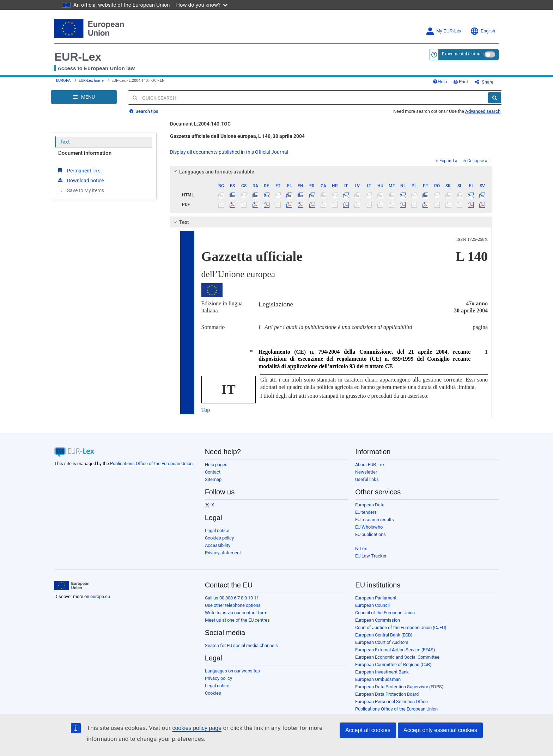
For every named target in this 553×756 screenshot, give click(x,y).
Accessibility (218, 545)
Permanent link (78, 170)
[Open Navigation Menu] (84, 97)
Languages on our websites (232, 671)
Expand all (448, 161)
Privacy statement (223, 553)
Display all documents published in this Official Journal (229, 152)
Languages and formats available (213, 172)
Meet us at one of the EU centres (237, 620)
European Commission (378, 620)
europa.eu (100, 596)
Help (440, 82)
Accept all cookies (368, 730)
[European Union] (72, 586)
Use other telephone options (233, 605)
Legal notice (217, 531)
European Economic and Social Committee (397, 657)
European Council (372, 605)
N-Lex (361, 548)
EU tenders (366, 512)
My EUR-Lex (443, 31)
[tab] (331, 172)
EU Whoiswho (369, 527)
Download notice (80, 180)
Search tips (144, 111)
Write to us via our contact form (236, 613)
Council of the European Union (385, 613)
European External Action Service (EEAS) (395, 650)
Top (206, 410)
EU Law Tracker (371, 556)
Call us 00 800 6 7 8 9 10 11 (232, 598)
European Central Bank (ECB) (384, 635)
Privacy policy (218, 678)
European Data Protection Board (387, 694)
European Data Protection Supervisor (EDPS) (399, 687)
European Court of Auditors (382, 642)
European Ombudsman (378, 679)
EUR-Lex (78, 57)
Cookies (213, 693)
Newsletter (366, 472)
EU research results (375, 520)
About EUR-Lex (370, 465)
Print (461, 82)
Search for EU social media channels (241, 645)
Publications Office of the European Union (151, 464)
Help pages (216, 465)
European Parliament (376, 598)
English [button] (483, 31)
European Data (370, 505)
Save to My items (80, 190)
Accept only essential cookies (440, 730)
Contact (213, 472)
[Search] (495, 98)
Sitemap (213, 479)
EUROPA (63, 81)
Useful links (367, 479)
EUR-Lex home (91, 81)
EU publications (370, 534)
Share (484, 82)
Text (65, 142)
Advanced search (483, 111)
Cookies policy (219, 538)
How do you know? (202, 5)
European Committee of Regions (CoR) (393, 664)
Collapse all (476, 161)
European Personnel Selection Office (391, 702)
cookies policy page (197, 728)
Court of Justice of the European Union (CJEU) (401, 627)
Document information (85, 153)
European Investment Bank (382, 672)
